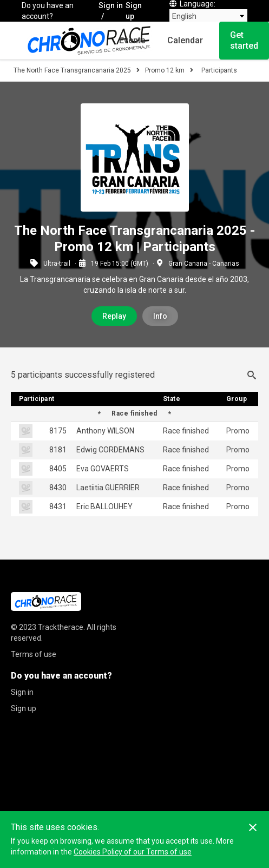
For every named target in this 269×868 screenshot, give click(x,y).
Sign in (111, 5)
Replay (114, 316)
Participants (219, 70)
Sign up (134, 11)
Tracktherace (61, 627)
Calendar (185, 40)
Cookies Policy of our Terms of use (133, 852)
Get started (244, 40)
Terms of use (34, 654)
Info (160, 316)
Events (132, 40)
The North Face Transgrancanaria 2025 (72, 70)
